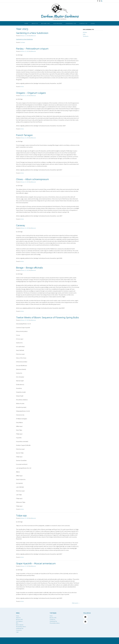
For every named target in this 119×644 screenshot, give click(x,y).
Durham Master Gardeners (60, 16)
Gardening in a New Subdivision (32, 33)
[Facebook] (93, 617)
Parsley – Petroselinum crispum (32, 49)
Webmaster (33, 36)
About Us (35, 23)
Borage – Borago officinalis (29, 268)
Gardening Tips (71, 23)
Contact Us (83, 23)
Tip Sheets (23, 42)
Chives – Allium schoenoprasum (32, 179)
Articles (22, 87)
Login (93, 23)
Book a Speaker (20, 625)
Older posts (76, 603)
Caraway (21, 225)
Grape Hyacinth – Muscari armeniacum (36, 563)
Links (84, 34)
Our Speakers (58, 23)
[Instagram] (93, 622)
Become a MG (46, 23)
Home (26, 23)
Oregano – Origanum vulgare (31, 93)
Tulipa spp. (22, 516)
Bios (17, 623)
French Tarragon (24, 135)
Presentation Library (21, 627)
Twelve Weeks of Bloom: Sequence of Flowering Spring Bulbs (47, 318)
